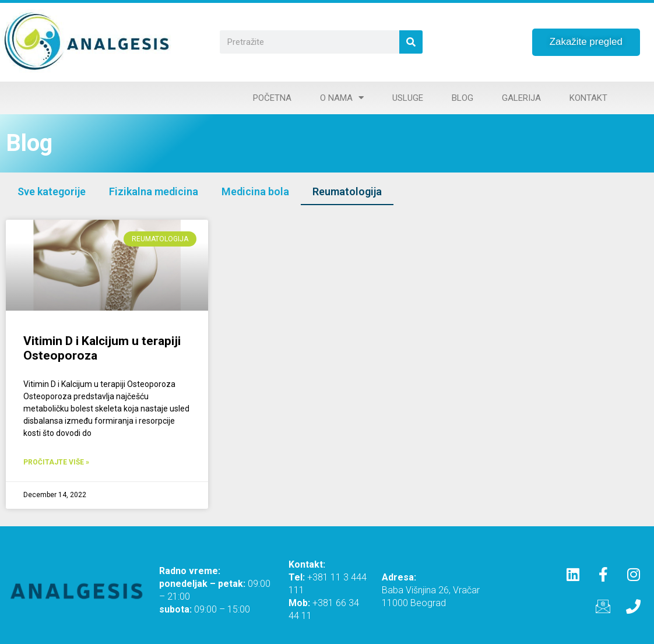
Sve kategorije (52, 191)
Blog (463, 98)
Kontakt (588, 98)
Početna (272, 98)
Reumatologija (347, 191)
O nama (342, 98)
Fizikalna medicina (154, 191)
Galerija (521, 98)
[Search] (411, 42)
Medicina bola (255, 191)
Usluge (408, 98)
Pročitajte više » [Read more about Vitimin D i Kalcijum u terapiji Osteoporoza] (56, 462)
